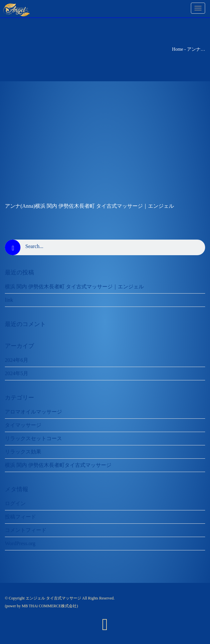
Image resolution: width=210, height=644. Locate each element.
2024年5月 (17, 373)
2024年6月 (17, 360)
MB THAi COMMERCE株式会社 (49, 606)
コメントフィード (26, 530)
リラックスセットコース (33, 438)
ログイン (15, 503)
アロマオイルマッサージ (33, 412)
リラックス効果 (23, 452)
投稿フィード (20, 517)
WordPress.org (20, 543)
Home (178, 49)
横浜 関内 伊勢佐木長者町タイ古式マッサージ (58, 465)
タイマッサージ (23, 425)
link (9, 300)
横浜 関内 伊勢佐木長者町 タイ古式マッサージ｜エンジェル (74, 287)
